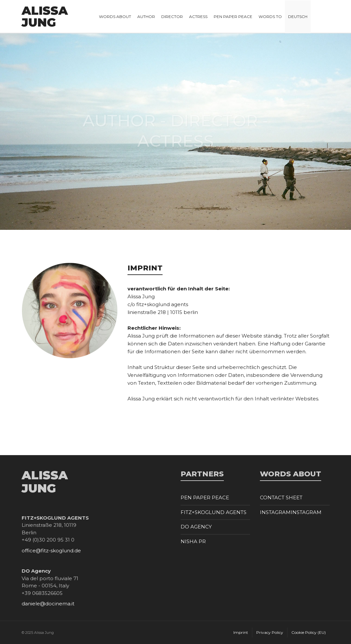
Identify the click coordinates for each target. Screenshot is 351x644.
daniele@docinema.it (48, 604)
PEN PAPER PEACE (205, 497)
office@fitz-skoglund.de (51, 551)
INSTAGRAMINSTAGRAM (291, 512)
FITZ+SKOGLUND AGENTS (214, 512)
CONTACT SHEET (281, 497)
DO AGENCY (196, 527)
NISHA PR (193, 541)
